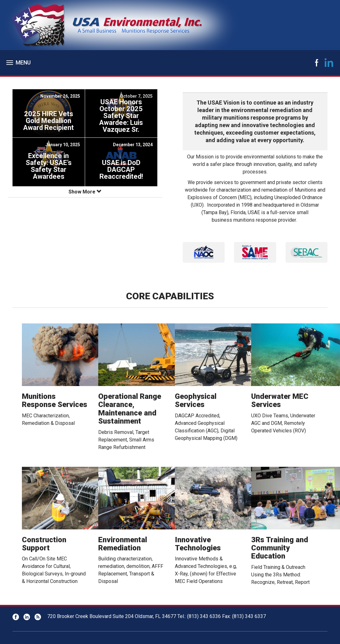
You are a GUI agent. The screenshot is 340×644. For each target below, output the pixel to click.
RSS (38, 617)
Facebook (317, 63)
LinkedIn (329, 63)
